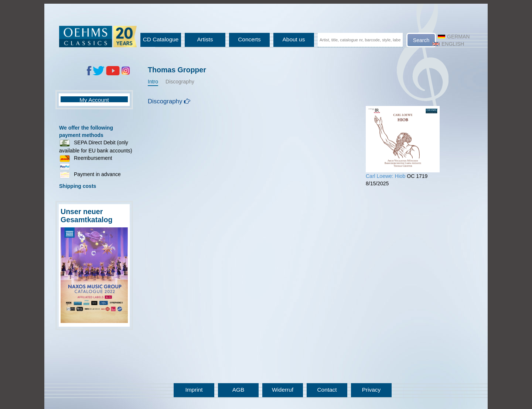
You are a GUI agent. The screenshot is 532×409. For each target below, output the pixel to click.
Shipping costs (78, 186)
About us (294, 39)
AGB (238, 390)
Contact (327, 390)
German (454, 37)
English (448, 44)
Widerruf (283, 390)
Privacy (371, 390)
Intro (153, 82)
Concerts (249, 39)
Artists (205, 39)
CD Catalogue (161, 39)
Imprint (194, 390)
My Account (94, 100)
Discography (180, 82)
